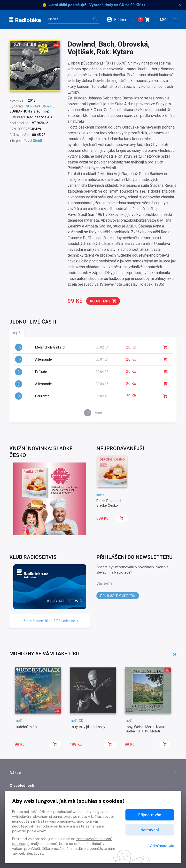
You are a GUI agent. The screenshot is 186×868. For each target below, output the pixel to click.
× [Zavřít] (180, 5)
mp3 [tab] (17, 333)
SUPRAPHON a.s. (39, 106)
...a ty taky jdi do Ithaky (87, 727)
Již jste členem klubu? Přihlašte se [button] (50, 621)
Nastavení (150, 830)
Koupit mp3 (103, 301)
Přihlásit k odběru (118, 596)
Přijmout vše (150, 815)
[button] (120, 19)
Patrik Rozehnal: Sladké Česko (109, 503)
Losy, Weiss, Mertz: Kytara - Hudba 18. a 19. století (147, 729)
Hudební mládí (26, 727)
